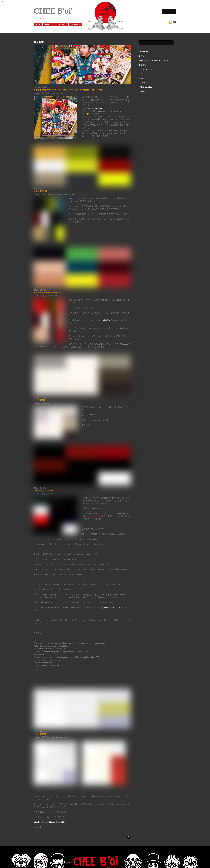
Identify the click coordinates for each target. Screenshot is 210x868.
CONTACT (75, 25)
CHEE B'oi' (40, 859)
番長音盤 (46, 93)
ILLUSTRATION (62, 194)
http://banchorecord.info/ (92, 108)
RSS (173, 22)
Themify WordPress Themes (65, 862)
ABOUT (48, 25)
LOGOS (142, 83)
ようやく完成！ (40, 400)
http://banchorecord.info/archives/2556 (50, 822)
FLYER (71, 194)
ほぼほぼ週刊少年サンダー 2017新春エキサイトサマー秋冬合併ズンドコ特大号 (68, 90)
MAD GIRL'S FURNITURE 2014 (153, 61)
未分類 (141, 56)
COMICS (59, 93)
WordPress (48, 862)
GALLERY (61, 25)
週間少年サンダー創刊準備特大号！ (49, 292)
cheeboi (37, 93)
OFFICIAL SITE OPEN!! (44, 491)
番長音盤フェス (40, 191)
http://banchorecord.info (110, 607)
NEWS (53, 93)
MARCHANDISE (145, 87)
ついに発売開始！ (41, 734)
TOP (38, 25)
